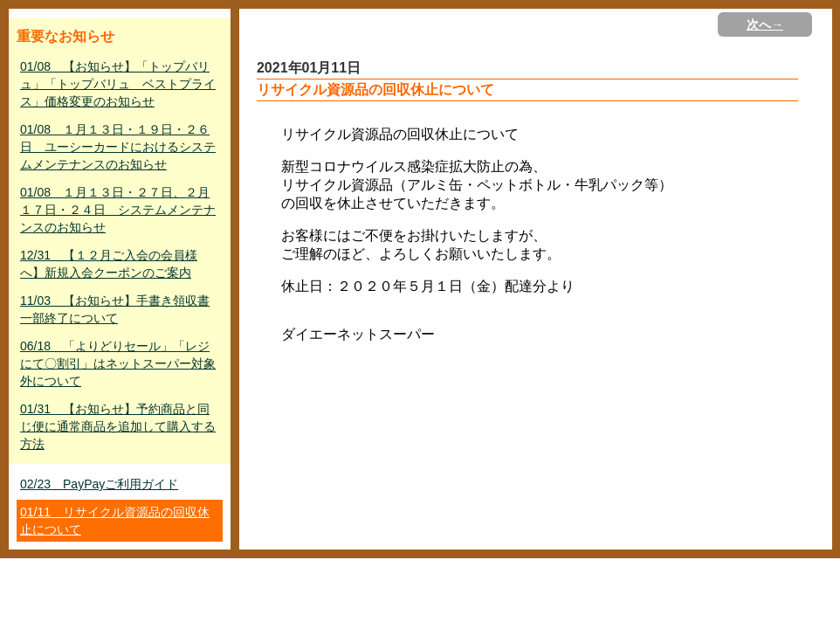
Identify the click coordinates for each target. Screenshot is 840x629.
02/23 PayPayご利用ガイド (99, 484)
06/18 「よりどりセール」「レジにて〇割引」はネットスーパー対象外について (118, 363)
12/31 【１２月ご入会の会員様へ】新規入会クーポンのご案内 (109, 264)
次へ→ (765, 24)
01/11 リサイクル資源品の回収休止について (115, 521)
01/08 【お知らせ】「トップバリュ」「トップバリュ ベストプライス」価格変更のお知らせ (118, 84)
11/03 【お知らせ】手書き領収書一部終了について (115, 309)
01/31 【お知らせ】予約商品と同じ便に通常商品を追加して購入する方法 (118, 426)
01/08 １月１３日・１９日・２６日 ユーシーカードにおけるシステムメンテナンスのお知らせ (118, 147)
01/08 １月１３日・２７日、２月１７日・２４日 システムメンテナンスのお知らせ (118, 210)
